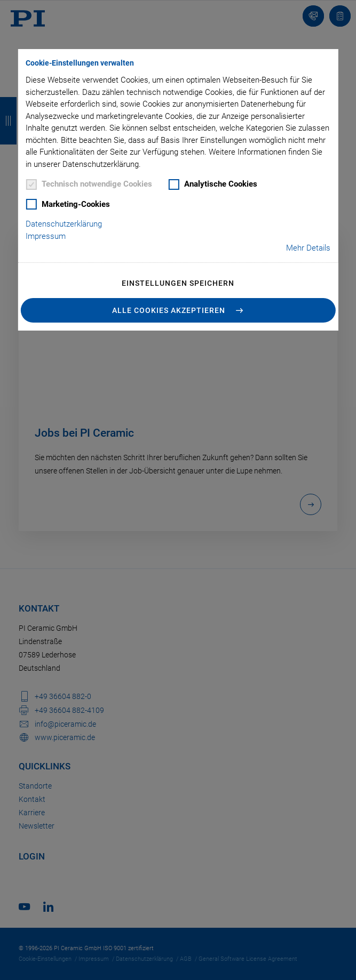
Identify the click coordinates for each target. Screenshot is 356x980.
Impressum (46, 236)
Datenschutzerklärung (64, 224)
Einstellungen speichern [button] (178, 283)
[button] (178, 310)
